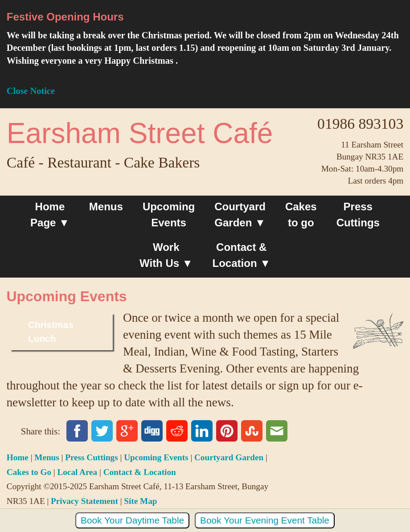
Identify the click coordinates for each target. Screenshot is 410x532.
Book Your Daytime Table (132, 520)
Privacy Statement (84, 501)
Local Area (77, 472)
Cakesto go (301, 215)
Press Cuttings (358, 215)
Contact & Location (140, 472)
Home (18, 457)
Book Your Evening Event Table (265, 520)
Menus (106, 207)
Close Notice (31, 91)
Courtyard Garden (240, 215)
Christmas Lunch (51, 331)
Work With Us (160, 255)
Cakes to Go (29, 472)
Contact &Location (240, 255)
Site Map (140, 501)
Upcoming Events (169, 215)
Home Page (47, 215)
